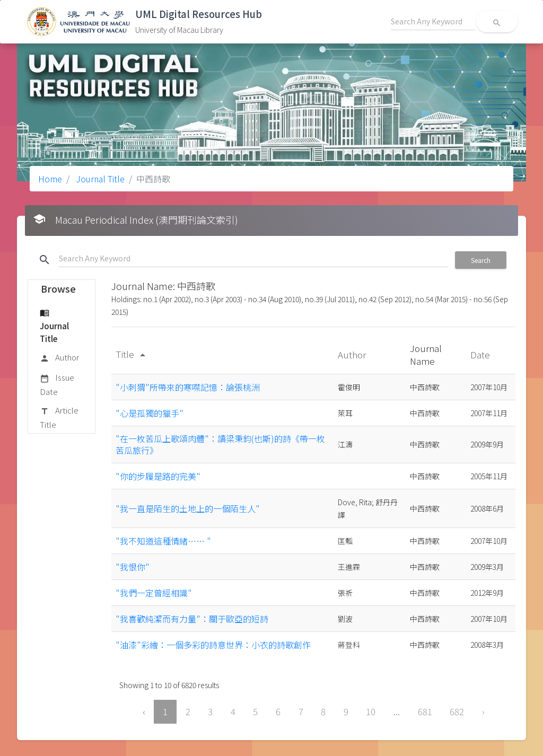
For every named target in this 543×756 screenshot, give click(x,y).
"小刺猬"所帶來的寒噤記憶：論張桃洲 (188, 387)
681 (425, 711)
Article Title (59, 417)
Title (132, 354)
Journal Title (99, 179)
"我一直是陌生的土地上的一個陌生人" (188, 508)
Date (481, 354)
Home (50, 179)
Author (59, 358)
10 (371, 711)
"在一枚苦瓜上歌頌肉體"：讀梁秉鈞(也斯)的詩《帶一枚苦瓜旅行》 (220, 444)
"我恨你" (133, 567)
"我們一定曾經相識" (154, 593)
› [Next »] (483, 711)
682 (457, 711)
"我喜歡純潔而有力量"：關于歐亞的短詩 (192, 619)
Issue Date (57, 384)
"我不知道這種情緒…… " (163, 541)
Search (481, 260)
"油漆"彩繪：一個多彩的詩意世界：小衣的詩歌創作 (213, 645)
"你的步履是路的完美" (158, 476)
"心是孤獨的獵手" (150, 413)
